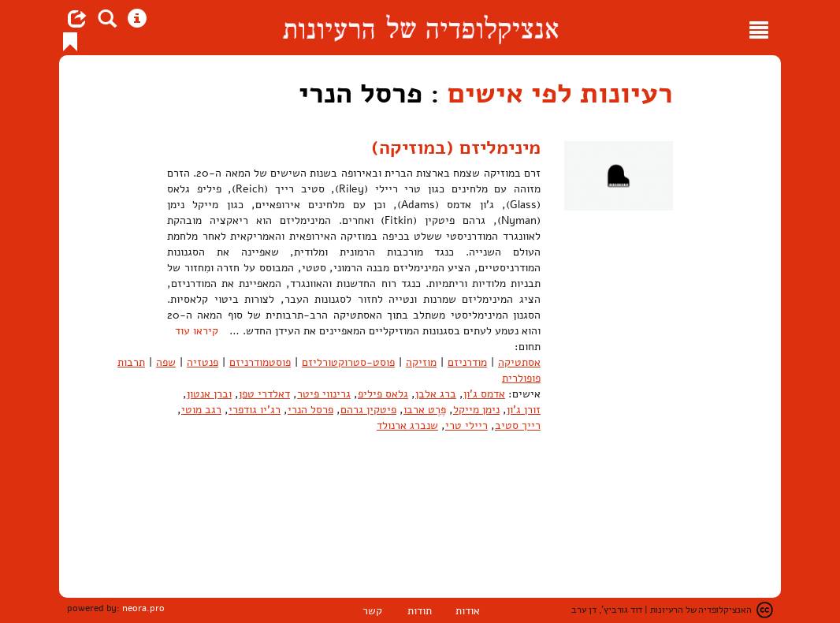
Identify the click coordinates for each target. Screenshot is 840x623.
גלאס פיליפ (383, 394)
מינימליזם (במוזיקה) (456, 147)
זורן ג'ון (524, 410)
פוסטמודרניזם (260, 362)
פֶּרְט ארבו (425, 410)
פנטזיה (203, 362)
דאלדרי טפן (264, 394)
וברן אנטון (209, 394)
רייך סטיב (518, 425)
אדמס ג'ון (484, 394)
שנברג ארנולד (407, 425)
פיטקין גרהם (368, 410)
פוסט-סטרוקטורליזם (348, 362)
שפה (166, 362)
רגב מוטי (201, 410)
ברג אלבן (436, 394)
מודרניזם (467, 362)
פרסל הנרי (310, 410)
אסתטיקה (519, 362)
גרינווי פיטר (324, 394)
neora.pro (143, 608)
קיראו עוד (197, 331)
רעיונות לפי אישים (560, 93)
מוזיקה (421, 362)
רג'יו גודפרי (255, 410)
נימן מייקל (476, 410)
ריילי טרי (466, 425)
